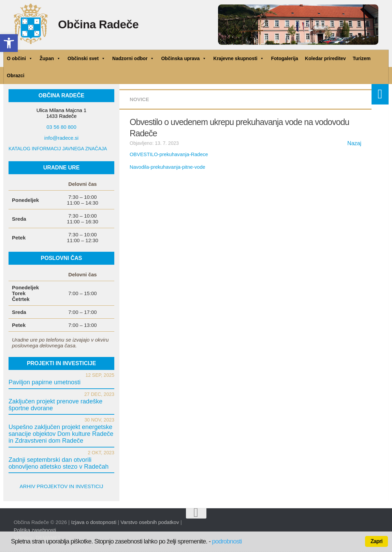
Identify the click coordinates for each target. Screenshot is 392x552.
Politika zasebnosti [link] (35, 530)
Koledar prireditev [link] (325, 58)
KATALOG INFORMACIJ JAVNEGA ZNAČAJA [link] (58, 149)
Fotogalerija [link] (284, 58)
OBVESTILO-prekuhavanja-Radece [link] (167, 154)
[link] (9, 43)
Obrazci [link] (16, 75)
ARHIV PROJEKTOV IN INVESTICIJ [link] (62, 486)
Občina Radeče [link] (104, 26)
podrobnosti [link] (227, 541)
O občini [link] (20, 58)
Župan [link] (50, 58)
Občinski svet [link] (86, 58)
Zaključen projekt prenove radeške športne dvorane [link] (55, 405)
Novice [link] (140, 99)
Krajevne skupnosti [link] (239, 58)
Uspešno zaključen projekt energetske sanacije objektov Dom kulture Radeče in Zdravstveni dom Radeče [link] (61, 434)
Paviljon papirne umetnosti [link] (45, 382)
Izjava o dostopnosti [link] (94, 522)
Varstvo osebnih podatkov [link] (150, 522)
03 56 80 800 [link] (61, 127)
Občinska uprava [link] (184, 58)
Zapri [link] (376, 541)
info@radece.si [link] (61, 138)
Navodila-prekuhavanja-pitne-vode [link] (166, 167)
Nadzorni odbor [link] (133, 58)
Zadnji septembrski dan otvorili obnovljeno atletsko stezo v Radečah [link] (59, 463)
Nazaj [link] (354, 143)
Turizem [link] (362, 58)
